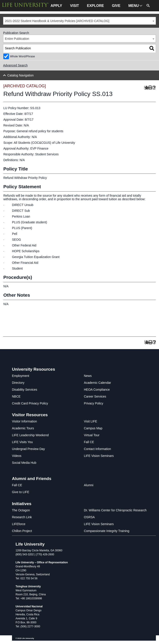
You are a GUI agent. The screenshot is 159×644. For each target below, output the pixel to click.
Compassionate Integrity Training (107, 531)
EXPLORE (95, 6)
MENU (134, 6)
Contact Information (97, 449)
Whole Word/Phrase (22, 56)
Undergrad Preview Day (29, 449)
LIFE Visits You (22, 442)
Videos (17, 456)
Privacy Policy (94, 403)
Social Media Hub (24, 463)
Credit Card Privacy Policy (30, 403)
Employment (21, 376)
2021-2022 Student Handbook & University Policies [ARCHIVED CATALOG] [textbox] (57, 21)
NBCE (16, 396)
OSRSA (89, 517)
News (88, 376)
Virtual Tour (92, 435)
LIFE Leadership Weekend (30, 435)
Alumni (89, 485)
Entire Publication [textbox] (17, 39)
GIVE (116, 6)
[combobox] (79, 21)
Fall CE (89, 442)
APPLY (56, 6)
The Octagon (21, 510)
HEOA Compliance (97, 390)
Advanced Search (15, 65)
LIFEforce (19, 524)
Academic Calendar (97, 383)
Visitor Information (25, 421)
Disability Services (25, 390)
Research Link (22, 517)
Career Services (95, 396)
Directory (18, 383)
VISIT (75, 6)
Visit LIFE (91, 421)
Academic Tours (23, 428)
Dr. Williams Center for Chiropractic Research (115, 510)
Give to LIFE (21, 492)
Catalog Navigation (20, 75)
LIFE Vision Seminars (99, 456)
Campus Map (93, 428)
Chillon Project (22, 531)
